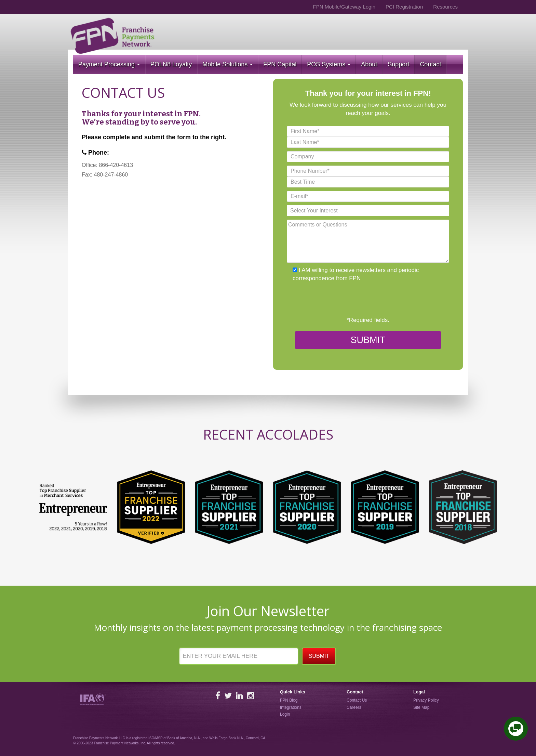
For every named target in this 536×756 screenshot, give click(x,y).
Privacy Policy (426, 700)
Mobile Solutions (227, 64)
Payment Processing (109, 64)
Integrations (291, 707)
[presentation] (339, 299)
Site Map (421, 707)
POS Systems (329, 64)
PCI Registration (404, 7)
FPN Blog (289, 700)
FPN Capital (280, 64)
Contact (430, 64)
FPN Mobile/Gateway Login (344, 7)
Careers (354, 707)
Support (398, 64)
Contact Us (357, 700)
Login (285, 714)
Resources (445, 7)
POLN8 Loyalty (171, 64)
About (369, 64)
